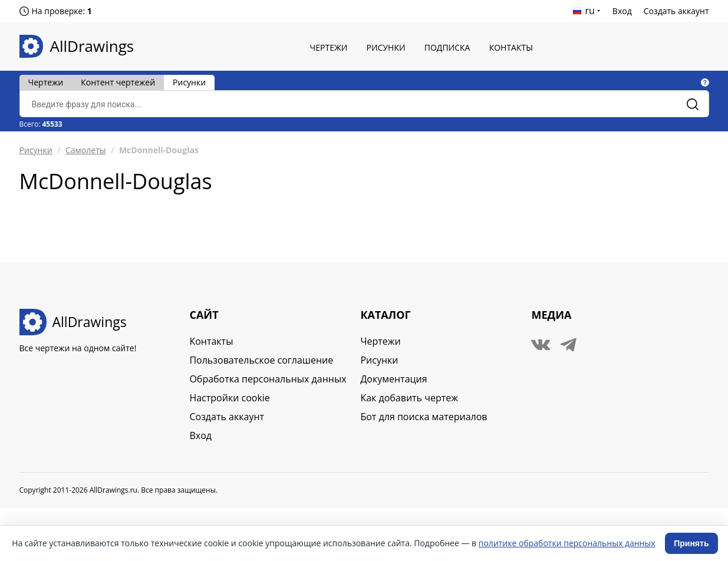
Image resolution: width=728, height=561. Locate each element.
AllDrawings (92, 46)
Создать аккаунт (676, 11)
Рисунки (386, 47)
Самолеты (86, 150)
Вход (622, 11)
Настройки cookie (229, 398)
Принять (691, 543)
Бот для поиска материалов (424, 417)
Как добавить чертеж (409, 398)
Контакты (511, 47)
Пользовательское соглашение (261, 360)
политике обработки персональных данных (567, 543)
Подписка (447, 47)
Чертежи (329, 47)
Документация (393, 379)
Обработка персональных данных (268, 379)
